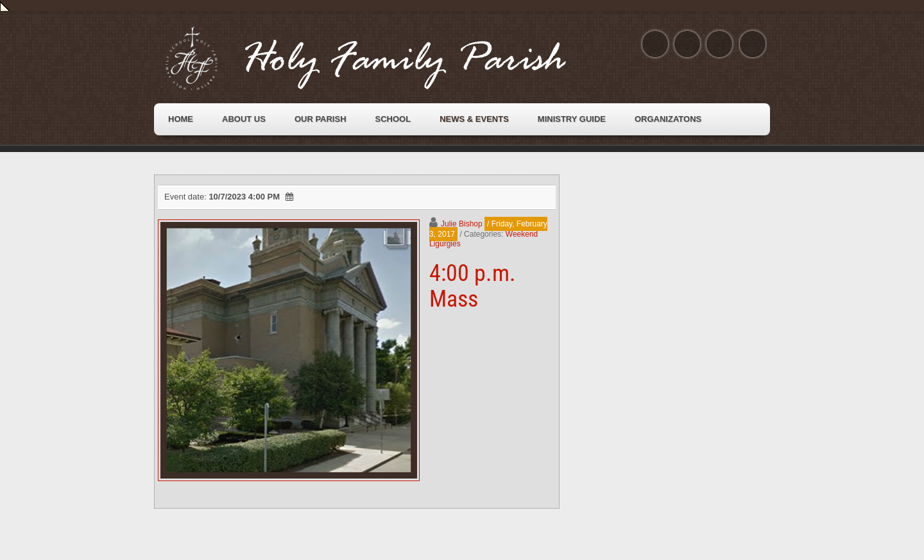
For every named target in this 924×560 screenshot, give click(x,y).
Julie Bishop (462, 224)
